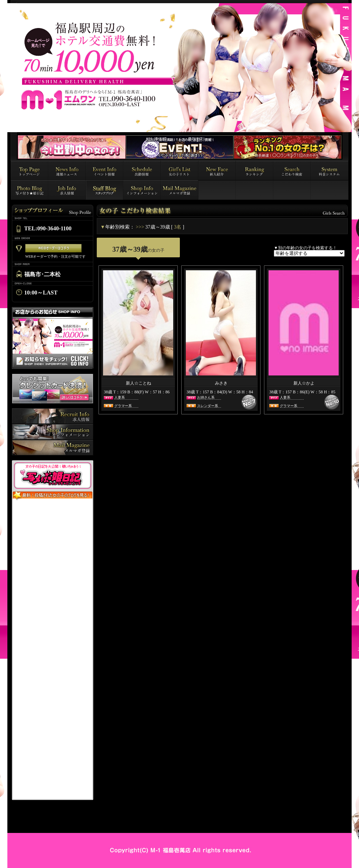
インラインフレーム (53, 650)
